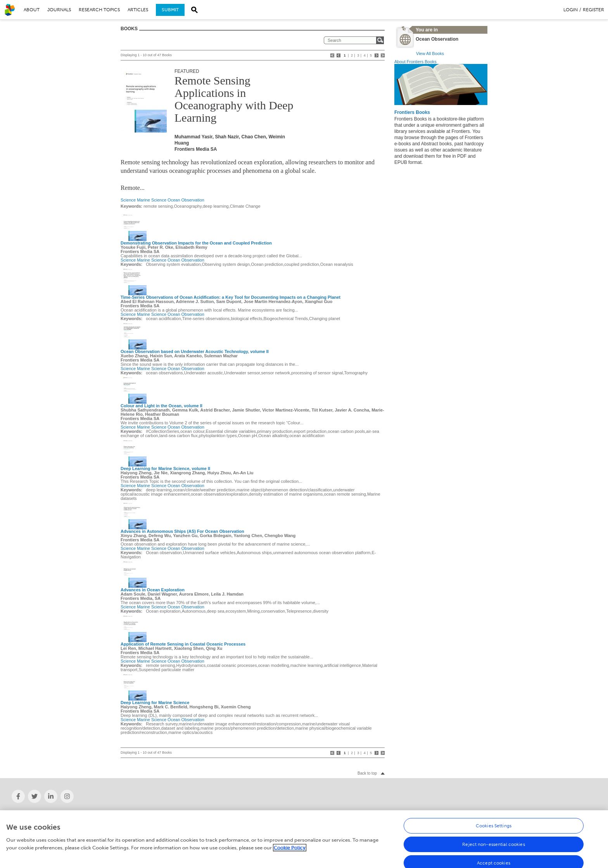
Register (593, 10)
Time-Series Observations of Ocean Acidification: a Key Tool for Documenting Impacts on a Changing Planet (231, 297)
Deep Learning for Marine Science (155, 703)
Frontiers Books (412, 112)
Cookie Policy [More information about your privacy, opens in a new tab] (290, 853)
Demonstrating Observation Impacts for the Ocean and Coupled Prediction (196, 243)
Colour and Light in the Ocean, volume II (161, 406)
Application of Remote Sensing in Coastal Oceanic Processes (183, 644)
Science (128, 200)
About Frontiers (28, 814)
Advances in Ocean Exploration (153, 590)
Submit (170, 10)
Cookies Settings (494, 831)
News (165, 814)
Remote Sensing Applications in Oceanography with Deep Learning (234, 99)
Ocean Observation (186, 200)
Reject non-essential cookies (493, 850)
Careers (314, 814)
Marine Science (152, 200)
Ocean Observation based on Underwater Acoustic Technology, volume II (195, 351)
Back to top (367, 773)
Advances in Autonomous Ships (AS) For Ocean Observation (182, 531)
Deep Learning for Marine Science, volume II (165, 468)
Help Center (467, 814)
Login (571, 10)
